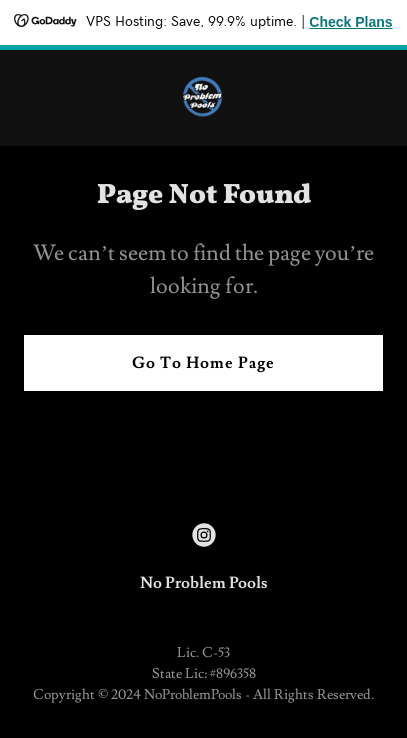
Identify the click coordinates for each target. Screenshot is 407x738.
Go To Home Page (203, 363)
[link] (203, 98)
